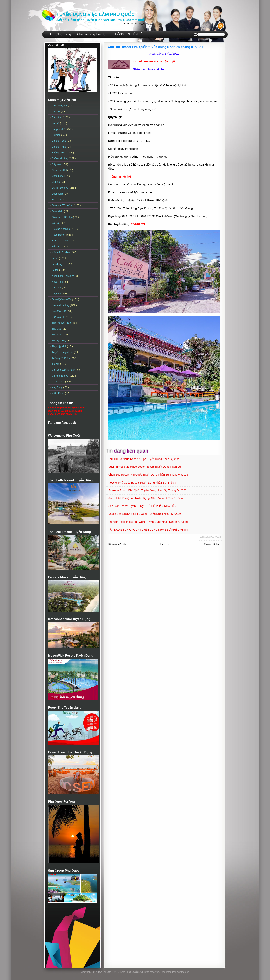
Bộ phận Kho (59, 147)
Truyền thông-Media (63, 352)
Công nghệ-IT (59, 176)
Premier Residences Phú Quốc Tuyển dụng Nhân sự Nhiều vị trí (148, 522)
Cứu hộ (56, 182)
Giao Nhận (58, 211)
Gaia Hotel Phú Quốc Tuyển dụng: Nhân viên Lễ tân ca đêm (146, 498)
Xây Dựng (58, 387)
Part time (57, 288)
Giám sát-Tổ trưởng (63, 205)
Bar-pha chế (59, 129)
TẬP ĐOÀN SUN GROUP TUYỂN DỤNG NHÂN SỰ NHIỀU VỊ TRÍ (148, 530)
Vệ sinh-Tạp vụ (60, 376)
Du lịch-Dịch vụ (60, 188)
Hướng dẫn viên (61, 241)
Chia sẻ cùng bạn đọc (92, 34)
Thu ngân (57, 335)
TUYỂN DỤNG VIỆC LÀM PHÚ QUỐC (96, 15)
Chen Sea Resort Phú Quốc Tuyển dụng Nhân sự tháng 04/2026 (148, 475)
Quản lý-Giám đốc (62, 299)
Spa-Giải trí (58, 317)
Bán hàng (57, 117)
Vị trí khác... (59, 382)
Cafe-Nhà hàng (60, 158)
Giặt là (56, 223)
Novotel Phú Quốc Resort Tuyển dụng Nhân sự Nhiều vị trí (145, 483)
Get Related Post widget (210, 537)
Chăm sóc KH (60, 170)
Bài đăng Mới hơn (117, 544)
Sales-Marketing (61, 305)
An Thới (56, 112)
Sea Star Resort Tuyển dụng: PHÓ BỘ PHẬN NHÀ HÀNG (143, 506)
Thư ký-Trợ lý (59, 341)
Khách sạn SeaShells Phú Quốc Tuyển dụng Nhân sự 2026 (145, 514)
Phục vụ (57, 294)
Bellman (56, 135)
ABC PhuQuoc (60, 106)
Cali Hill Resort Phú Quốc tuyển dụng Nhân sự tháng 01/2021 (155, 47)
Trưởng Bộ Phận (61, 358)
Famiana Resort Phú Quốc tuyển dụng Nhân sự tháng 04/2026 (147, 490)
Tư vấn (56, 364)
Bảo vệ (56, 123)
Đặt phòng (58, 194)
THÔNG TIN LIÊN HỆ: (128, 34)
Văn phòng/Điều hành (64, 370)
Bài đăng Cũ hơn (212, 544)
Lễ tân (56, 270)
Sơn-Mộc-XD (59, 311)
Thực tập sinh (59, 346)
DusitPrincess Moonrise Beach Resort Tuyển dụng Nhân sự (145, 467)
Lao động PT (59, 264)
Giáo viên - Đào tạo (62, 217)
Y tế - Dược (58, 393)
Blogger (141, 23)
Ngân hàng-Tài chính (63, 276)
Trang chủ (164, 544)
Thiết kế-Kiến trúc (62, 323)
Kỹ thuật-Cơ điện (61, 252)
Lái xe (55, 258)
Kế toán (56, 247)
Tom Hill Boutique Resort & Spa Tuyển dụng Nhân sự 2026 (144, 459)
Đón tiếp (57, 200)
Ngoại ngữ (58, 282)
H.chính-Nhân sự (61, 229)
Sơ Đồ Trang (62, 34)
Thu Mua (57, 329)
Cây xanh (57, 164)
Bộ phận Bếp (59, 141)
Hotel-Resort (59, 235)
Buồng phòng (59, 153)
